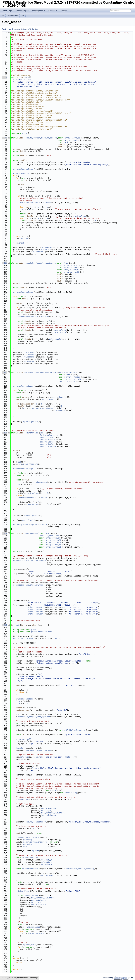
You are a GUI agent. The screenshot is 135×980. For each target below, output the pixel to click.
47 (5, 138)
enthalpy (28, 844)
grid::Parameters (24, 699)
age (25, 846)
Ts (19, 484)
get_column (80, 216)
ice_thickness (48, 815)
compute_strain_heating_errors (41, 138)
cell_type (46, 811)
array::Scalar (72, 140)
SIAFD (53, 790)
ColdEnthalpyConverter (74, 730)
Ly (19, 703)
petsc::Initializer (23, 638)
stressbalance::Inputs (27, 837)
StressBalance (23, 799)
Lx (19, 701)
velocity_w (47, 864)
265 (5, 625)
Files (64, 11)
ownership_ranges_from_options (34, 717)
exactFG (47, 203)
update (36, 851)
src (3, 16)
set (19, 462)
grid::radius (40, 482)
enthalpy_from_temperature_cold (41, 372)
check (22, 243)
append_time (29, 945)
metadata (24, 757)
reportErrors (31, 533)
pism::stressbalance (42, 632)
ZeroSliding (71, 793)
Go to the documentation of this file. (20, 29)
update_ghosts (31, 422)
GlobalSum (46, 250)
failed (24, 238)
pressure (60, 410)
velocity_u (47, 860)
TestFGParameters (29, 203)
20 (5, 77)
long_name (38, 757)
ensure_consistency (36, 822)
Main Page (8, 11)
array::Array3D (72, 138)
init (34, 828)
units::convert (36, 607)
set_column (33, 493)
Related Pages (22, 11)
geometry (28, 840)
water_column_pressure (35, 842)
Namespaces (39, 11)
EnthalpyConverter (69, 372)
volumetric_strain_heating (80, 869)
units (67, 757)
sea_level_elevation (36, 750)
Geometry (20, 748)
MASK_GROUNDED (31, 464)
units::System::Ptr (49, 536)
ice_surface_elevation (53, 813)
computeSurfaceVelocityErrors (40, 263)
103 (5, 263)
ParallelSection (22, 174)
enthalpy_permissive (43, 408)
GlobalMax (47, 247)
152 (5, 372)
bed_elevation (48, 808)
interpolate (60, 330)
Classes (53, 11)
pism (24, 133)
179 (5, 433)
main (18, 625)
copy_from (27, 520)
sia (23, 16)
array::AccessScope (23, 169)
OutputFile (23, 891)
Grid (67, 142)
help (27, 77)
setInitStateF (32, 433)
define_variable (32, 927)
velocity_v (47, 862)
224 (5, 533)
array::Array (31, 896)
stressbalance (13, 16)
